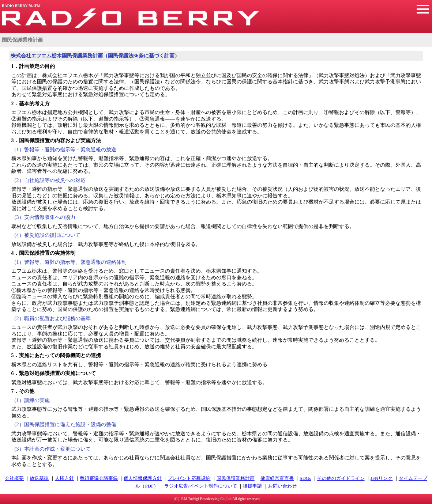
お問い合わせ (282, 486)
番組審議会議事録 (99, 478)
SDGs (305, 478)
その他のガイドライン (341, 478)
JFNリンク (382, 478)
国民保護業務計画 (236, 478)
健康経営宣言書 (277, 478)
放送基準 (39, 478)
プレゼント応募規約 (189, 478)
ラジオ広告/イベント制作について (201, 486)
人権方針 (64, 478)
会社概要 (14, 478)
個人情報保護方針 (143, 478)
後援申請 (252, 486)
